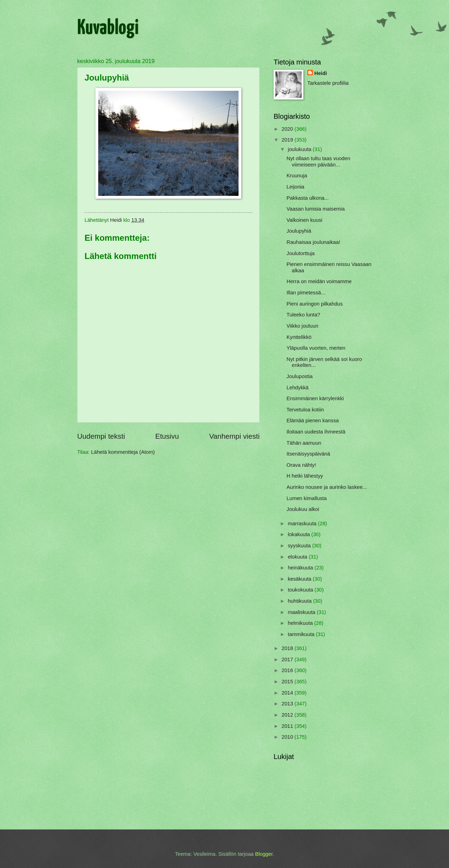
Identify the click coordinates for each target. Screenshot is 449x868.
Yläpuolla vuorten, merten (316, 348)
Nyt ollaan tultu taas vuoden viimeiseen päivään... (319, 162)
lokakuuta (299, 534)
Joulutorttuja (301, 253)
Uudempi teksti (101, 436)
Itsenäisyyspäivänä (308, 454)
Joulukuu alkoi (303, 509)
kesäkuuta (300, 579)
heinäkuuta (301, 568)
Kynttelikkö (299, 337)
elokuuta (298, 557)
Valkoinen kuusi (304, 220)
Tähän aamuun (304, 443)
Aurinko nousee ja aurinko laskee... (327, 487)
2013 (288, 704)
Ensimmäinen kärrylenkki (315, 398)
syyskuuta (300, 546)
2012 (288, 715)
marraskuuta (303, 524)
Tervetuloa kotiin (305, 410)
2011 (288, 726)
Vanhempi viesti (234, 436)
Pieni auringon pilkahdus (315, 304)
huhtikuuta (300, 601)
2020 (288, 129)
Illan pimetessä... (306, 293)
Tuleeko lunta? (303, 315)
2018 (288, 648)
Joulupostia (300, 376)
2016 (288, 670)
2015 (288, 682)
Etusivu (167, 436)
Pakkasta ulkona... (308, 198)
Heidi (321, 73)
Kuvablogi (108, 28)
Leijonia (296, 187)
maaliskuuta (302, 612)
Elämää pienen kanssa (313, 421)
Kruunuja (297, 176)
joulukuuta (300, 149)
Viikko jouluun (303, 326)
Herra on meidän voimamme (319, 281)
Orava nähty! (301, 465)
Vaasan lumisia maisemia (316, 209)
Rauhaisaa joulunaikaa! (313, 242)
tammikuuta (302, 634)
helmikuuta (301, 623)
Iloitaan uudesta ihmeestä (316, 432)
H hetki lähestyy (305, 476)
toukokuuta (301, 590)
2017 (288, 659)
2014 (288, 693)
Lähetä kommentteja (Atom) (123, 452)
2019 (288, 140)
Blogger (264, 854)
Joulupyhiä (299, 231)
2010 (288, 737)
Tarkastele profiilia (328, 83)
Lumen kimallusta (307, 498)
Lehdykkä (298, 388)
